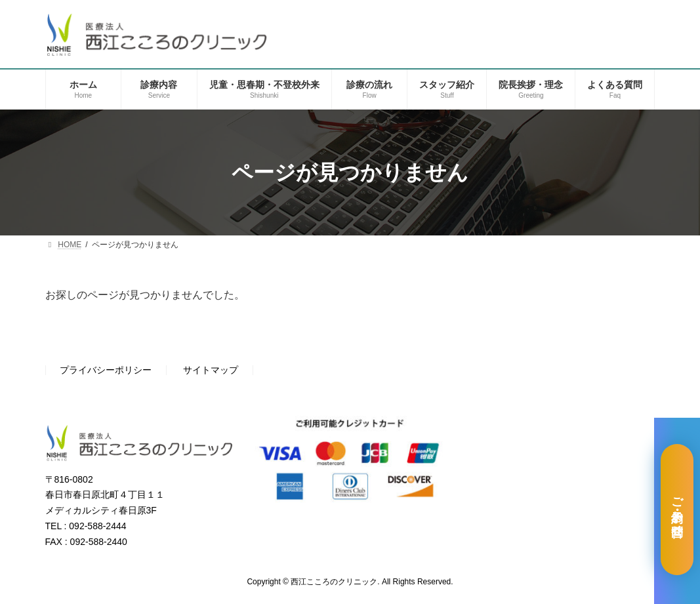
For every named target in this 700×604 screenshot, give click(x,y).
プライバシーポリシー (106, 371)
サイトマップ (211, 371)
